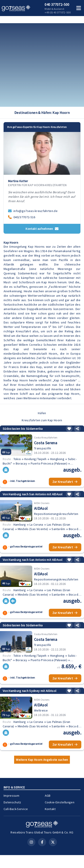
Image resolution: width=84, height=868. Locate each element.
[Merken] (69, 429)
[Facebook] (42, 842)
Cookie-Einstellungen (60, 802)
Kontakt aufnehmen (42, 229)
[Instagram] (31, 842)
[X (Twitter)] (53, 842)
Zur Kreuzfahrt (65, 482)
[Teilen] (77, 429)
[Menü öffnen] (79, 8)
